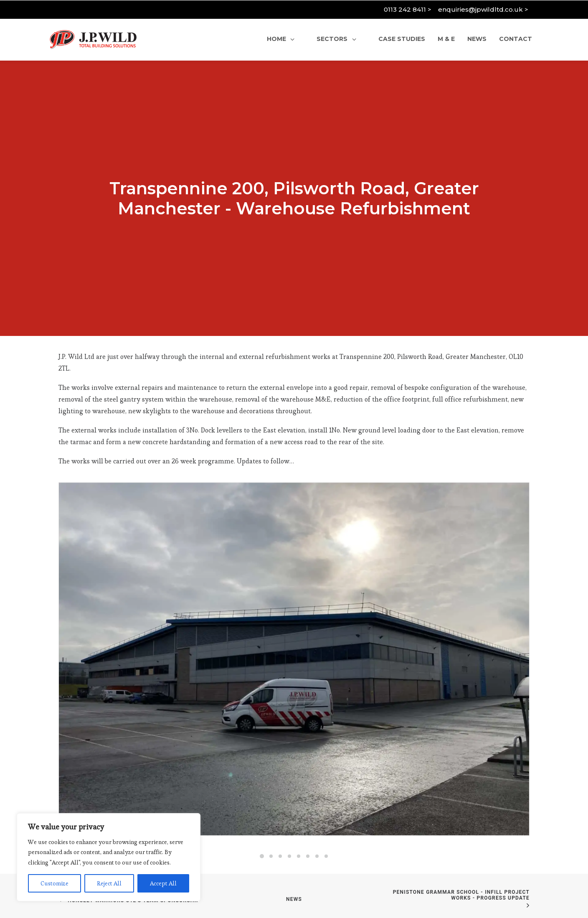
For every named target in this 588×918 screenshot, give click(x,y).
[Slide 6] (308, 817)
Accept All (163, 883)
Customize (54, 883)
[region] (109, 857)
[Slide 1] (262, 817)
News (294, 860)
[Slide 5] (299, 817)
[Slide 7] (317, 817)
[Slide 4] (289, 817)
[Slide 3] (280, 817)
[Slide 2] (271, 817)
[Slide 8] (326, 817)
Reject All (109, 883)
